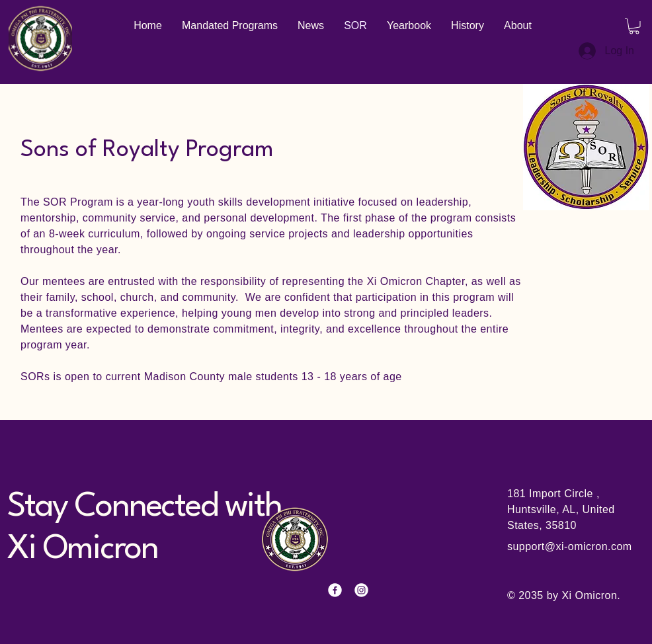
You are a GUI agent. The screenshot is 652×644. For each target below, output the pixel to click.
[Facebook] (335, 590)
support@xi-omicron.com (570, 546)
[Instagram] (361, 590)
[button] (634, 26)
